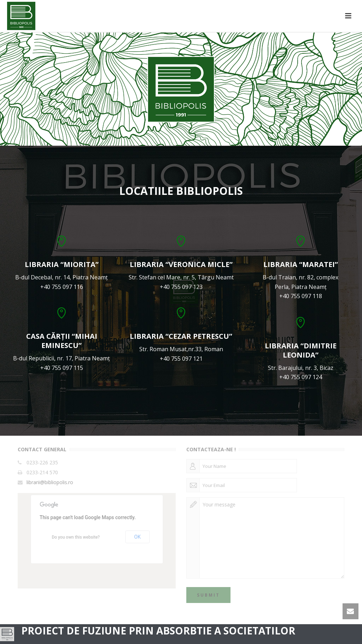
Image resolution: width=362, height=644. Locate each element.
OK (138, 537)
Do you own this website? (76, 537)
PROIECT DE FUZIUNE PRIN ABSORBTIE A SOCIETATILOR (158, 631)
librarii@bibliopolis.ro (50, 482)
